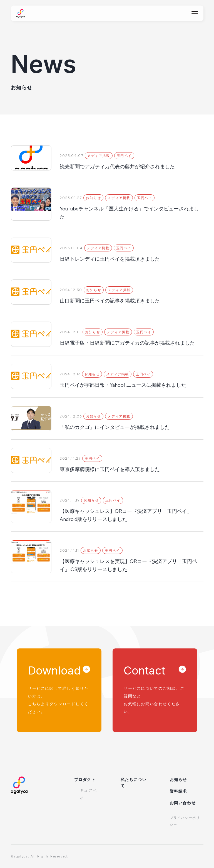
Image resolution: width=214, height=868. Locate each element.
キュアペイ (88, 794)
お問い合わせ (183, 803)
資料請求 (178, 791)
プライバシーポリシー (185, 821)
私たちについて (134, 782)
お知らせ (178, 779)
